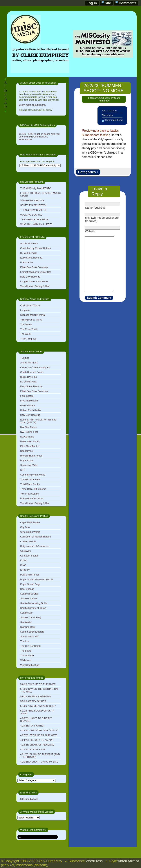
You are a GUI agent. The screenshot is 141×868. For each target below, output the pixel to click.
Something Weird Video (33, 475)
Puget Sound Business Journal (37, 579)
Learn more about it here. (32, 105)
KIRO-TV (25, 570)
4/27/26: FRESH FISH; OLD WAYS (39, 735)
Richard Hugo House (31, 456)
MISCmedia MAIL (30, 799)
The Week (26, 334)
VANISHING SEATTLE (32, 200)
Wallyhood (26, 660)
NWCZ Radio (27, 437)
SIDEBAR (6, 95)
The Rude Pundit (29, 329)
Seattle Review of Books (33, 608)
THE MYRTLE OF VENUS (34, 219)
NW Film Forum (29, 427)
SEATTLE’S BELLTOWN (33, 205)
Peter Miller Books (30, 441)
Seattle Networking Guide (34, 603)
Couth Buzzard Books (32, 372)
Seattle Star (26, 613)
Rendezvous (27, 451)
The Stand (26, 651)
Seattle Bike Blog (29, 594)
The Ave (25, 641)
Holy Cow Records (30, 277)
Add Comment (110, 111)
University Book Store (32, 498)
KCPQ (24, 560)
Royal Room (27, 460)
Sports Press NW (29, 636)
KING (23, 565)
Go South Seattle (29, 556)
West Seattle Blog (30, 665)
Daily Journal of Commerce (35, 546)
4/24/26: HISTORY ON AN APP (37, 740)
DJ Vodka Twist (28, 253)
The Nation (26, 324)
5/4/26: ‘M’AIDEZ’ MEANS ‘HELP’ (38, 706)
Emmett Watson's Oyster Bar (36, 272)
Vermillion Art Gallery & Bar (35, 286)
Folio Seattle (27, 396)
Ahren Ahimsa (129, 861)
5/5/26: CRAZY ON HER (33, 701)
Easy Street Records (31, 258)
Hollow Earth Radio (30, 410)
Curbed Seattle (28, 541)
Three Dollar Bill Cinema (33, 489)
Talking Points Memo (31, 320)
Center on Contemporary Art (35, 367)
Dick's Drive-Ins (28, 377)
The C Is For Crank (30, 646)
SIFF (23, 470)
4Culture (25, 358)
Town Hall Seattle (29, 494)
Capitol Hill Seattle (30, 522)
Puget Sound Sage (30, 584)
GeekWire (26, 551)
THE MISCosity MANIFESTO (36, 188)
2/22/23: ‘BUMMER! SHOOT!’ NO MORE (104, 88)
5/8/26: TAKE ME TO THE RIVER (38, 684)
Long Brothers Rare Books (34, 281)
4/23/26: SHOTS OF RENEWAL (37, 745)
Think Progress (28, 339)
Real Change (27, 589)
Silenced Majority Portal (33, 315)
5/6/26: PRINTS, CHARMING (36, 696)
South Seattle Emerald (32, 632)
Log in (92, 3)
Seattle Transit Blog (31, 617)
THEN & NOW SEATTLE (33, 210)
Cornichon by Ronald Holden (35, 248)
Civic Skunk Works (30, 305)
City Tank (25, 527)
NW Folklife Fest (29, 432)
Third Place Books (30, 484)
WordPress (94, 861)
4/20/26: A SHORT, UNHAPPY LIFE (39, 762)
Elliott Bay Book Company (34, 267)
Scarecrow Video (29, 465)
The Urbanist (27, 655)
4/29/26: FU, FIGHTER (32, 726)
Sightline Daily (28, 627)
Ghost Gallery (27, 405)
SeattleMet (26, 622)
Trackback (107, 115)
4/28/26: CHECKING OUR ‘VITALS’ (39, 730)
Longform (25, 310)
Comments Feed (114, 120)
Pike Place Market (30, 446)
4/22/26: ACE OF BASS (33, 749)
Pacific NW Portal (29, 575)
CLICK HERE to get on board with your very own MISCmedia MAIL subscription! (40, 137)
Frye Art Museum (29, 401)
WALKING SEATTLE (31, 215)
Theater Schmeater (30, 479)
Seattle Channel (29, 598)
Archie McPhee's (29, 243)
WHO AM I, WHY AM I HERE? (36, 224)
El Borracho (26, 262)
